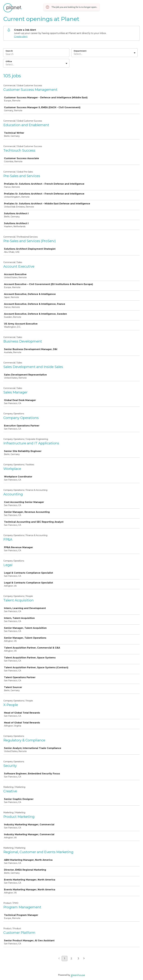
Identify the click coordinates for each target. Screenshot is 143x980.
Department (80, 51)
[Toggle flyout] (135, 53)
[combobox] (74, 54)
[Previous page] (59, 959)
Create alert (21, 37)
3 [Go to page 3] (78, 958)
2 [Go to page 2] (71, 958)
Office (9, 61)
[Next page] (84, 959)
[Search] (36, 54)
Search (9, 51)
